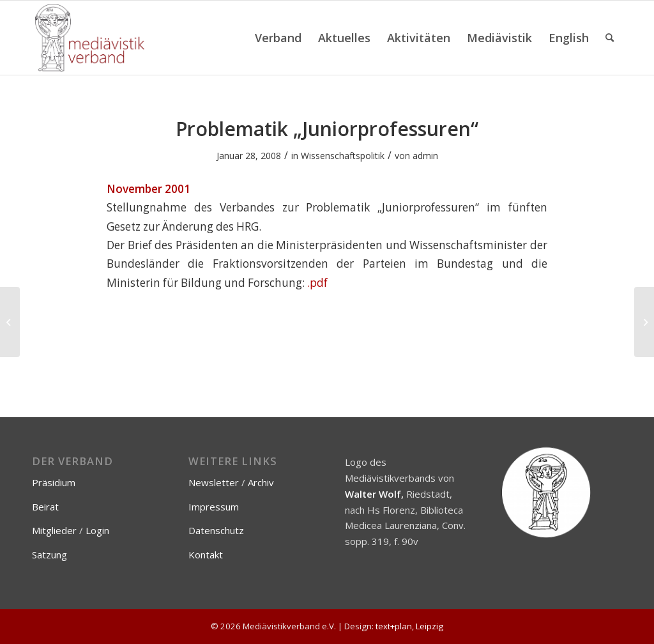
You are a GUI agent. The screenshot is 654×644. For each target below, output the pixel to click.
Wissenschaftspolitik (343, 156)
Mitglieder (54, 530)
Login (97, 530)
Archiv (261, 482)
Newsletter (214, 482)
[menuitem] (278, 38)
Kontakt (206, 555)
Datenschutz (216, 530)
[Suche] (610, 38)
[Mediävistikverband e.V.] (90, 38)
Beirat (45, 507)
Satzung (49, 555)
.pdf (317, 283)
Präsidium (54, 482)
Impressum (214, 507)
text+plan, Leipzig (409, 626)
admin (425, 156)
